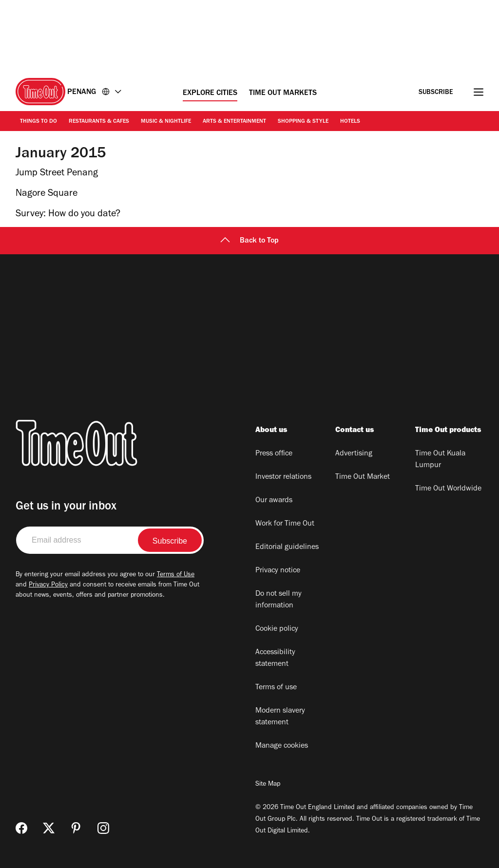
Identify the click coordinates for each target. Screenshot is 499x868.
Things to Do (38, 122)
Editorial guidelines (287, 547)
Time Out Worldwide (448, 489)
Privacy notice (278, 571)
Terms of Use (176, 575)
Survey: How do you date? (68, 215)
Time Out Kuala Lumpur (440, 460)
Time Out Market (363, 477)
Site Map (268, 785)
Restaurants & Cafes (99, 122)
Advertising (354, 454)
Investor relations (283, 477)
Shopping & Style (303, 122)
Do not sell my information (278, 600)
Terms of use (276, 688)
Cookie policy (277, 629)
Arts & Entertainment (234, 122)
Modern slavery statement (280, 717)
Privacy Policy (48, 585)
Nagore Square (47, 194)
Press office (274, 454)
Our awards (274, 501)
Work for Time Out (285, 524)
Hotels (350, 122)
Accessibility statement (275, 659)
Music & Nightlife (166, 122)
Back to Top (249, 241)
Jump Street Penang (57, 174)
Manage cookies (282, 746)
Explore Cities (210, 94)
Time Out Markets (283, 94)
